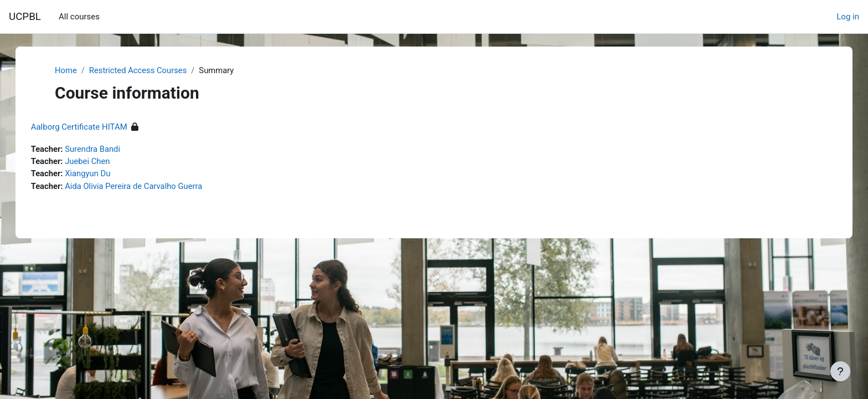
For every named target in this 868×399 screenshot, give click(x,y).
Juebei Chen (100, 162)
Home (66, 70)
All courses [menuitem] (79, 17)
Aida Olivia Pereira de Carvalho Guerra (147, 187)
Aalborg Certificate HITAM (90, 127)
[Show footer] (840, 371)
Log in (848, 17)
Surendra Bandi (105, 150)
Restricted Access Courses (139, 70)
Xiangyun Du (100, 175)
